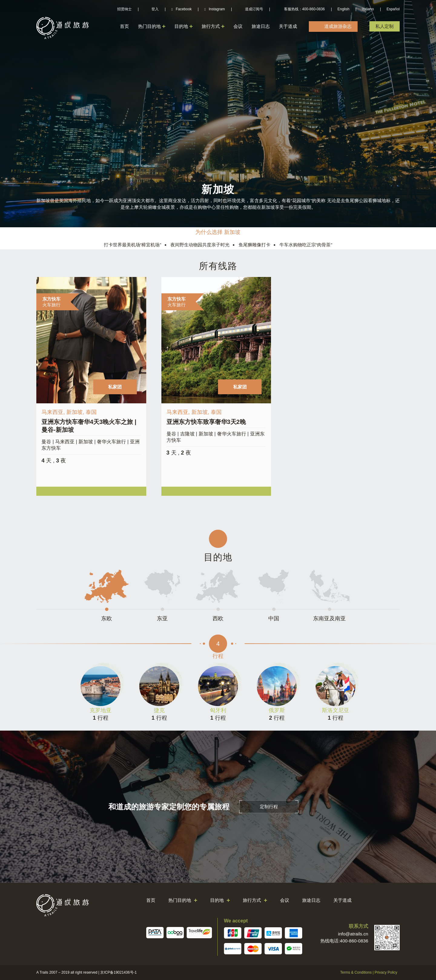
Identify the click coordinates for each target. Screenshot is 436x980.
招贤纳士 (124, 9)
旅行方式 (211, 26)
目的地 (181, 26)
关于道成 (288, 26)
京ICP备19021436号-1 (118, 972)
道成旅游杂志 (338, 26)
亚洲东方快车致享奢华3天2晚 (206, 422)
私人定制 (385, 26)
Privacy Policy (386, 972)
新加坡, (76, 412)
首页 (124, 26)
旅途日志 (261, 26)
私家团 (115, 387)
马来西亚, (54, 412)
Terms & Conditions (356, 972)
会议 (238, 26)
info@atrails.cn (353, 934)
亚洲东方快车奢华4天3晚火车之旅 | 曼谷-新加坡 (89, 426)
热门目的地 (149, 26)
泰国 (91, 412)
